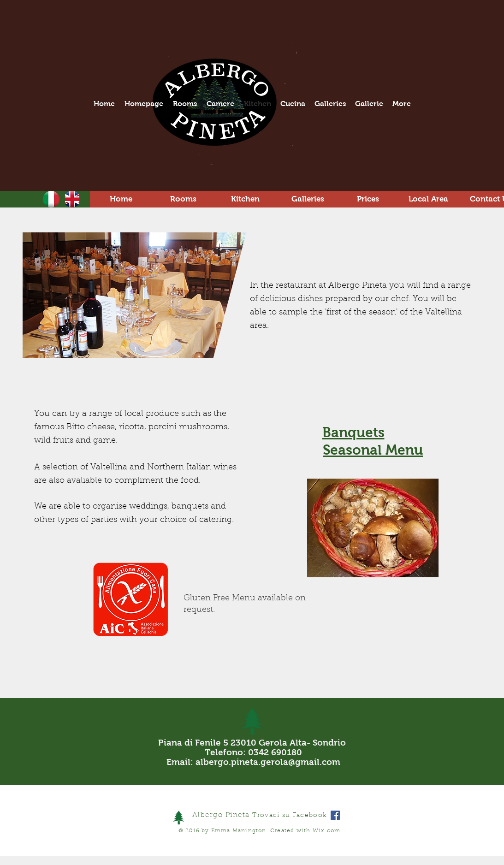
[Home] (121, 199)
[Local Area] (429, 199)
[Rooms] (183, 199)
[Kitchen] (246, 199)
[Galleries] (308, 199)
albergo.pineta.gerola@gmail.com (268, 762)
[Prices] (368, 199)
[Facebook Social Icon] (335, 815)
